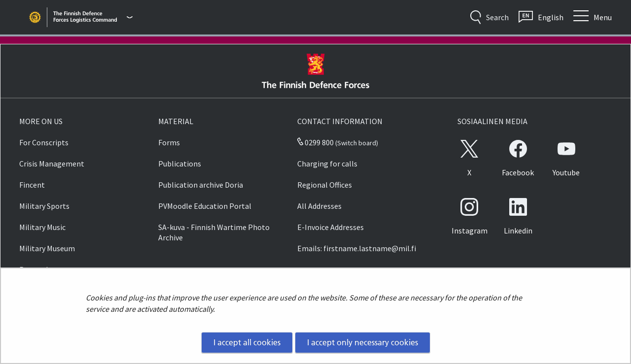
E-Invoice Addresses (331, 227)
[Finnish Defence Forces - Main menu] (93, 17)
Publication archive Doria (201, 185)
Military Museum (47, 248)
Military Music (42, 227)
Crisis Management (52, 164)
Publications (180, 164)
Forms (169, 142)
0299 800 (315, 142)
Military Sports (44, 206)
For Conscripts (44, 142)
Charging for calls (327, 164)
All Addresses (319, 206)
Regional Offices (325, 185)
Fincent (32, 185)
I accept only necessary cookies (363, 342)
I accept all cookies (247, 342)
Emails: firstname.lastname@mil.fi (357, 248)
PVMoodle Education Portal (205, 206)
